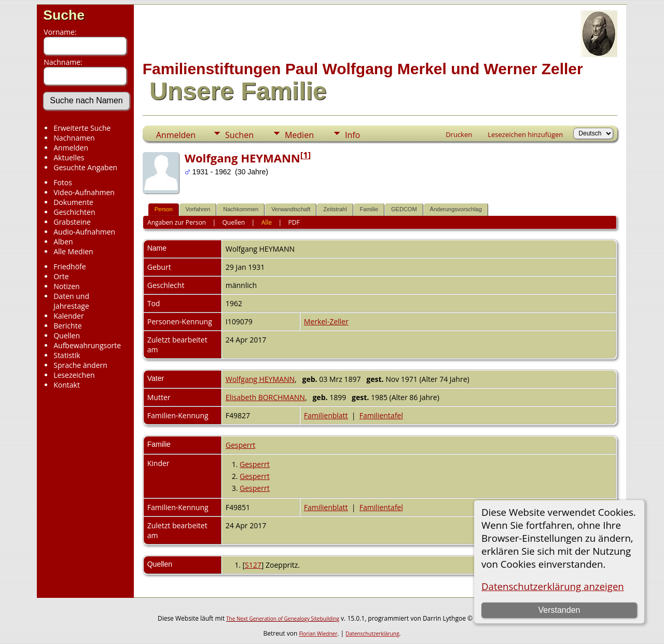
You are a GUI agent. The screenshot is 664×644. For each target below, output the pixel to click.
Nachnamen (74, 138)
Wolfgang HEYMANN (260, 379)
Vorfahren (198, 209)
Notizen (67, 286)
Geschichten (74, 212)
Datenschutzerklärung (372, 634)
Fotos (63, 182)
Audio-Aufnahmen (84, 232)
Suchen (239, 135)
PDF (294, 222)
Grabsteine (72, 222)
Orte (61, 276)
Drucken (459, 134)
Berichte (67, 326)
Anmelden (71, 148)
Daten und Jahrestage (71, 301)
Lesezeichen (74, 375)
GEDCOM (404, 209)
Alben (63, 242)
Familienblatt (326, 415)
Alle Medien (73, 251)
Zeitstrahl (335, 209)
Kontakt (67, 385)
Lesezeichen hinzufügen (525, 134)
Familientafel (381, 415)
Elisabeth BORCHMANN (265, 397)
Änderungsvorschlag (456, 209)
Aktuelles (69, 157)
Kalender (68, 316)
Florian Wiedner (318, 634)
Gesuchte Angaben (85, 167)
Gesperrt (241, 445)
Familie (369, 209)
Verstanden (559, 610)
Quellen (67, 335)
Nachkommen (241, 209)
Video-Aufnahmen (84, 192)
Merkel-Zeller (326, 321)
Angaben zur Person (177, 222)
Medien (299, 135)
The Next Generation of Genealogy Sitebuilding (283, 619)
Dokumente (73, 202)
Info (352, 135)
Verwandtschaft (291, 209)
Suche (64, 15)
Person (164, 209)
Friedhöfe (70, 266)
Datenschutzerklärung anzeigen (553, 586)
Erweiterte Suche (82, 128)
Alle (267, 222)
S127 (253, 565)
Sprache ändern (80, 365)
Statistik (67, 355)
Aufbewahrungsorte (87, 345)
